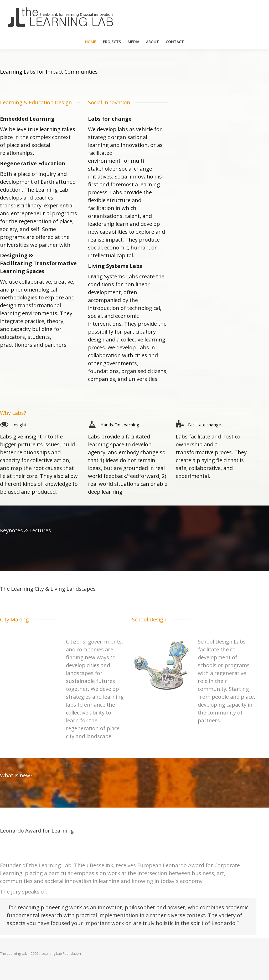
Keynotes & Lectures (25, 530)
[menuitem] (91, 42)
